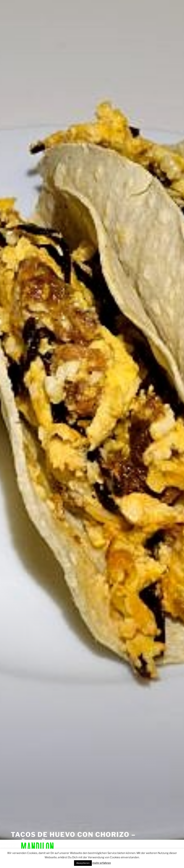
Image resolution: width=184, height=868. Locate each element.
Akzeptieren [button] (83, 863)
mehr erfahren (102, 863)
